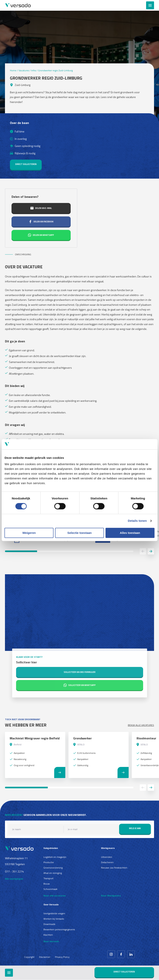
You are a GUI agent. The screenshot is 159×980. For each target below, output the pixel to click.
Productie (49, 862)
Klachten (48, 935)
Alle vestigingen (14, 879)
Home (13, 70)
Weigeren (29, 533)
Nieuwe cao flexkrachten (114, 868)
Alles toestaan (130, 533)
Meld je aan (135, 828)
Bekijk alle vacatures (141, 725)
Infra (34, 70)
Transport (48, 878)
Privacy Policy (62, 957)
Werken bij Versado (54, 919)
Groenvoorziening (53, 868)
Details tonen (137, 521)
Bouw (47, 884)
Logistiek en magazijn (55, 857)
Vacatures (24, 70)
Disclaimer (45, 957)
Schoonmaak (50, 889)
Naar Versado (51, 941)
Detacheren (107, 862)
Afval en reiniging (53, 873)
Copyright (29, 957)
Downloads (49, 924)
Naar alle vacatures (55, 896)
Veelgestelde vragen (54, 913)
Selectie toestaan (79, 533)
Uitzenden (107, 857)
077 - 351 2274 (14, 871)
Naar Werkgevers (111, 896)
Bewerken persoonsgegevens (59, 929)
